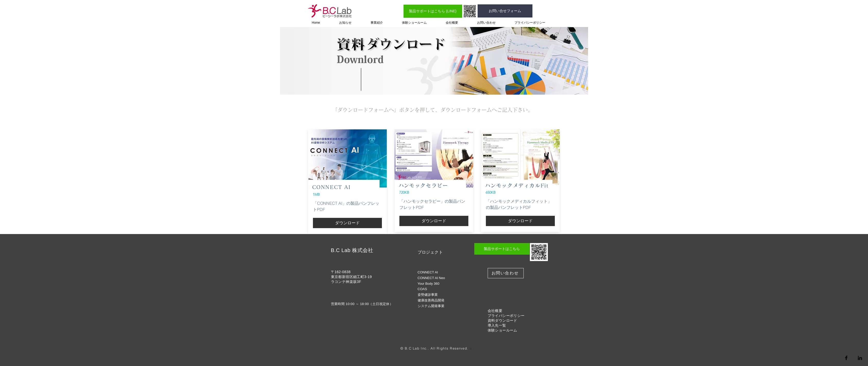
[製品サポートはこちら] (502, 249)
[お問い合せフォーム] (505, 11)
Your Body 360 (429, 284)
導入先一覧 (497, 325)
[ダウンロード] (347, 223)
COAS (422, 289)
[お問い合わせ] (506, 273)
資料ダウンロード (502, 320)
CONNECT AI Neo (431, 278)
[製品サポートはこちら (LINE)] (433, 11)
